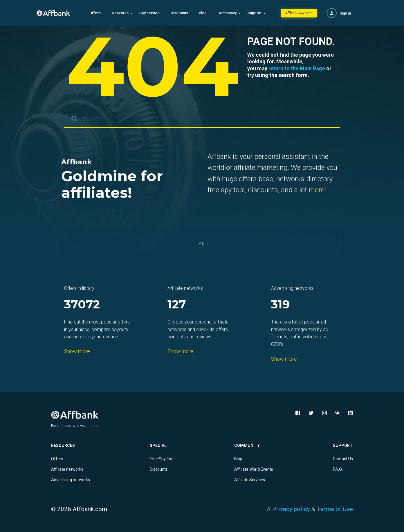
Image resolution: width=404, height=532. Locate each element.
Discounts (179, 13)
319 (281, 305)
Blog (203, 13)
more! (317, 190)
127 (177, 305)
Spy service (149, 13)
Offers (95, 13)
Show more (77, 351)
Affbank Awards (299, 13)
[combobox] (202, 119)
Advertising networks (71, 480)
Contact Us (343, 459)
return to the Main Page (297, 68)
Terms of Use (335, 509)
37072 (82, 305)
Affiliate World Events (254, 469)
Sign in (345, 13)
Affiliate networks (67, 469)
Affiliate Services (250, 480)
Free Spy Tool (162, 459)
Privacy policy (291, 509)
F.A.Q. (338, 469)
